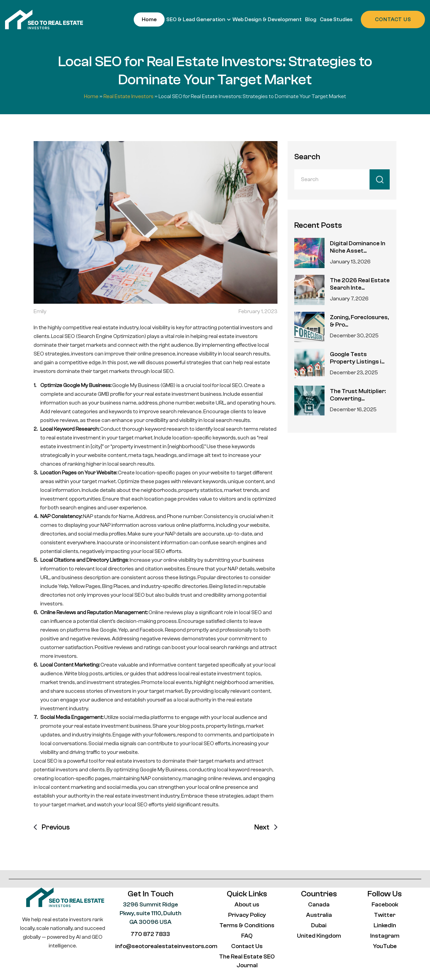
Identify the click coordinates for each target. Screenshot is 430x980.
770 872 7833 (150, 934)
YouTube (385, 946)
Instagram (385, 936)
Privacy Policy (247, 915)
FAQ (247, 936)
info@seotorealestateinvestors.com (166, 946)
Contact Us (247, 946)
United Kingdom (319, 936)
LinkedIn (385, 925)
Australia (319, 915)
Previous (56, 827)
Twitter (385, 915)
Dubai (319, 925)
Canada (319, 905)
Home (91, 96)
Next (262, 827)
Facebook (385, 905)
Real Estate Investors (128, 96)
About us (247, 905)
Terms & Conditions (247, 925)
